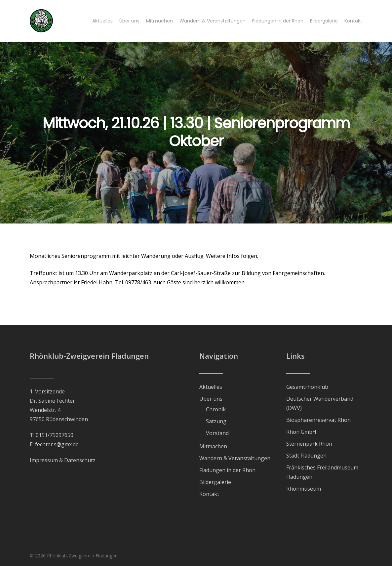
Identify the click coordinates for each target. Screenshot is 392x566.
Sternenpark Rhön (309, 444)
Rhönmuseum (304, 489)
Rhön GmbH (301, 432)
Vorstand (217, 433)
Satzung (216, 421)
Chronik (216, 409)
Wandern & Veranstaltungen (235, 458)
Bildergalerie (215, 482)
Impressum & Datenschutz (63, 460)
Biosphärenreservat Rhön (318, 420)
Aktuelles (211, 387)
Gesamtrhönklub (307, 387)
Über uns (211, 399)
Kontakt (209, 494)
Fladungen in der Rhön (227, 470)
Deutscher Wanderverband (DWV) (320, 403)
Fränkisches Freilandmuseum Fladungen (322, 472)
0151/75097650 (55, 435)
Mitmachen (213, 446)
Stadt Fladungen (306, 456)
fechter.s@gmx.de (57, 444)
